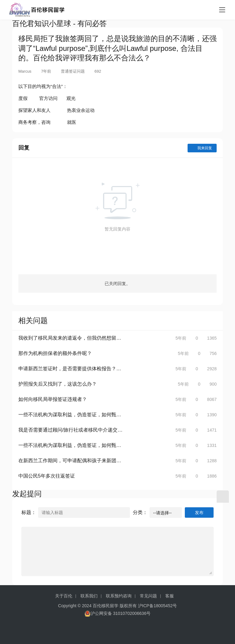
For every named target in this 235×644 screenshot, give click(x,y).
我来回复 (202, 148)
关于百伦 (64, 596)
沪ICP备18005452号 (158, 606)
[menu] (222, 10)
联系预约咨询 (119, 596)
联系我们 (89, 596)
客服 (170, 596)
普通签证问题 (73, 71)
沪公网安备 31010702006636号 (118, 614)
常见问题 (148, 596)
